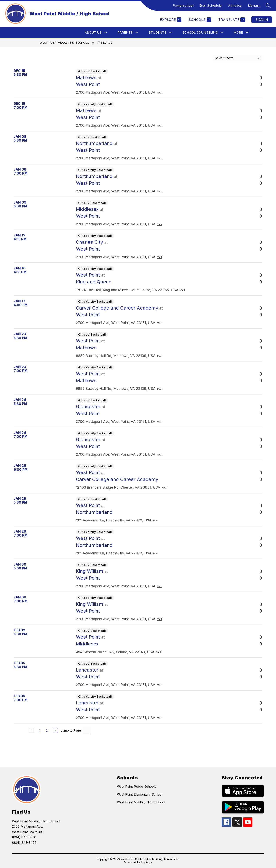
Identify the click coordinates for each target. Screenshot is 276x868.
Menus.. (254, 5)
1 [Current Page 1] (40, 730)
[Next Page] (56, 730)
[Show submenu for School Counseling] (200, 33)
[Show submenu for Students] (158, 33)
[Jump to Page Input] (87, 730)
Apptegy (146, 862)
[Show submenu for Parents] (125, 33)
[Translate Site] (231, 20)
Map (160, 93)
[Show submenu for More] (238, 33)
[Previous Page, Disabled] (31, 730)
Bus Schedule (211, 5)
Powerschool (183, 5)
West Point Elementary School (140, 794)
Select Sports (224, 58)
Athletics (235, 5)
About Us (93, 33)
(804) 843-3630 (24, 837)
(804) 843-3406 (24, 843)
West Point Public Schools (137, 787)
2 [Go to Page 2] (47, 730)
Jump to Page (71, 730)
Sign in (262, 20)
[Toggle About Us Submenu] (106, 33)
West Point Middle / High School (64, 43)
